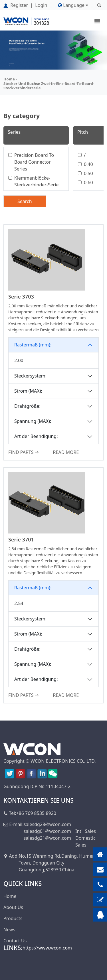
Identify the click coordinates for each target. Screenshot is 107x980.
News (9, 930)
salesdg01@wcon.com (47, 831)
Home (9, 79)
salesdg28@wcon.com (47, 824)
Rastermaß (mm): (33, 345)
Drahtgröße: (27, 406)
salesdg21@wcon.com (47, 838)
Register (16, 5)
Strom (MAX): (28, 391)
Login (41, 5)
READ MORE (66, 452)
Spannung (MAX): (33, 421)
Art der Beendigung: (36, 436)
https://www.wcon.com (47, 948)
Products (13, 918)
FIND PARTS (24, 452)
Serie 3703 (21, 297)
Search (25, 201)
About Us (13, 907)
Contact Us (15, 941)
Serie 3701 (21, 539)
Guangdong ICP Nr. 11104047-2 (37, 786)
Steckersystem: (30, 376)
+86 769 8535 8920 (36, 813)
